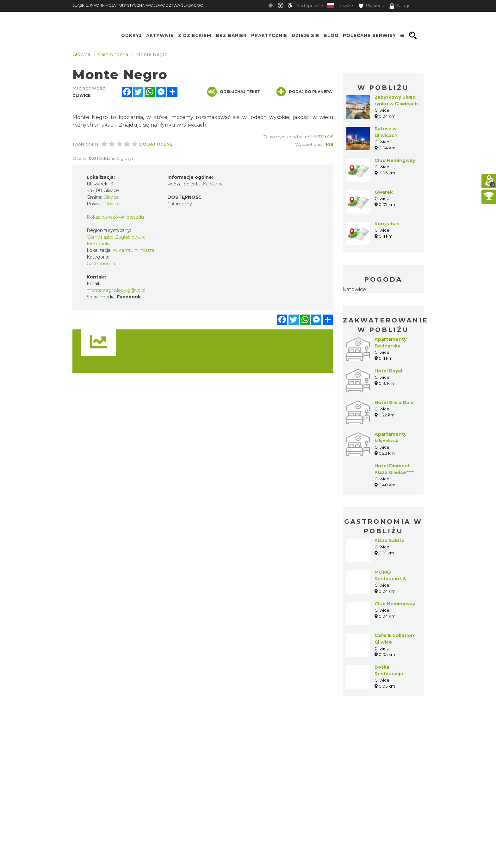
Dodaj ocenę (156, 144)
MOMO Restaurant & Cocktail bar (390, 579)
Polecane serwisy (369, 35)
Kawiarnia (213, 184)
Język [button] (345, 6)
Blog (331, 35)
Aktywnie (160, 35)
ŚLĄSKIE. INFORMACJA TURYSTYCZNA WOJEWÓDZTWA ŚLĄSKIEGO (138, 5)
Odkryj (131, 35)
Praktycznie (269, 35)
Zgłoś (326, 137)
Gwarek (384, 192)
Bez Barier (231, 35)
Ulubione (371, 6)
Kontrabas (387, 224)
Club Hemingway (395, 160)
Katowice (354, 289)
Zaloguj (400, 6)
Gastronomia (101, 264)
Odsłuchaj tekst (234, 92)
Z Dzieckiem (195, 35)
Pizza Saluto (390, 540)
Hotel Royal (388, 371)
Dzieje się (305, 35)
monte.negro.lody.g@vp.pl (116, 290)
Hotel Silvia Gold (394, 403)
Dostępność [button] (308, 6)
